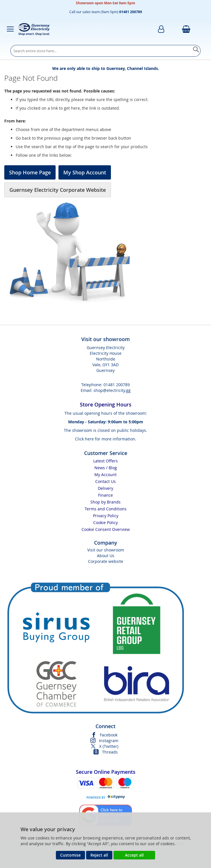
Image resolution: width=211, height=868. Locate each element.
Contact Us (105, 481)
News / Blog (106, 468)
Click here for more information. (106, 439)
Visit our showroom (106, 550)
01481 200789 (117, 385)
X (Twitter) (109, 746)
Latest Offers (105, 461)
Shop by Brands (105, 502)
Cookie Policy (105, 522)
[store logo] (34, 29)
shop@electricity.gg (112, 390)
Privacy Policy (106, 516)
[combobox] (105, 51)
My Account (105, 475)
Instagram (109, 741)
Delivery (105, 488)
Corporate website (106, 561)
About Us (106, 556)
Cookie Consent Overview (106, 529)
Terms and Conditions (106, 509)
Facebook (109, 735)
